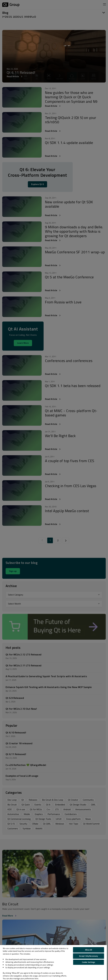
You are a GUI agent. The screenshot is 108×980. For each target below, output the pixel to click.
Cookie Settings (89, 962)
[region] (53, 962)
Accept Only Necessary (89, 956)
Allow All (89, 950)
